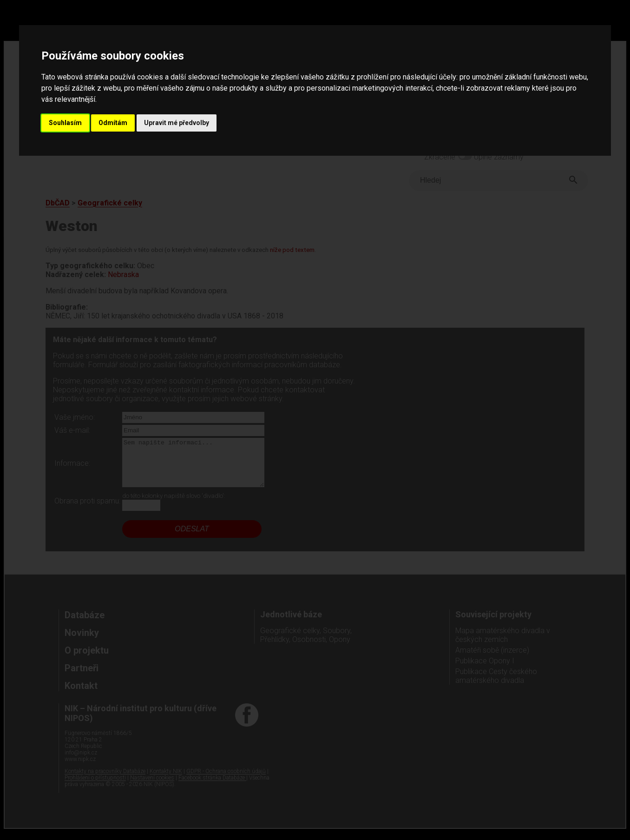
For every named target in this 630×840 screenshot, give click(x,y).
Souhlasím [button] (65, 123)
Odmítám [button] (113, 123)
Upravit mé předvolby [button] (177, 123)
